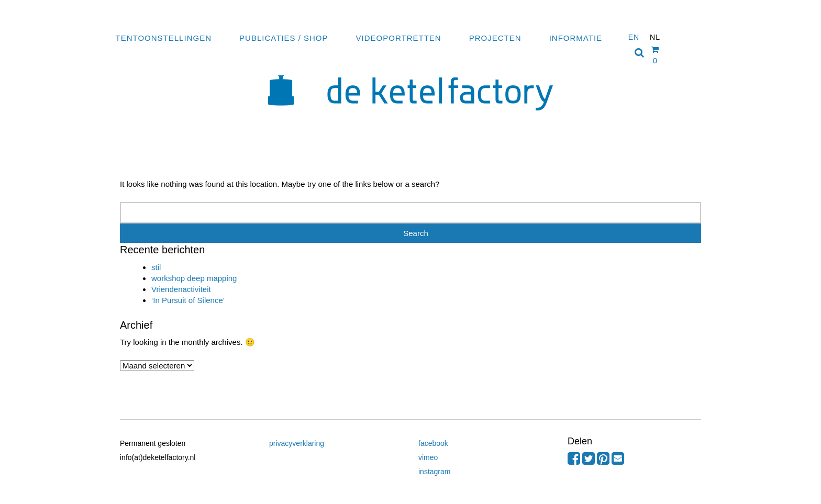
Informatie (576, 38)
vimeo (428, 457)
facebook (433, 443)
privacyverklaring (297, 443)
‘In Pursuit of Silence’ (188, 300)
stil (156, 267)
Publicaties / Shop (284, 38)
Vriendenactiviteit (181, 289)
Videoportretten (399, 38)
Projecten (495, 38)
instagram (434, 472)
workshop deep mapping (194, 278)
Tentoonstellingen (164, 38)
